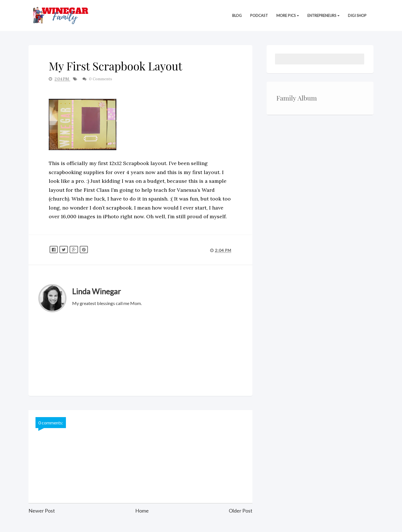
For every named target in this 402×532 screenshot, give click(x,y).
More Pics (288, 15)
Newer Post (42, 511)
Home (142, 511)
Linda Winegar (96, 291)
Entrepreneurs (323, 15)
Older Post (241, 511)
